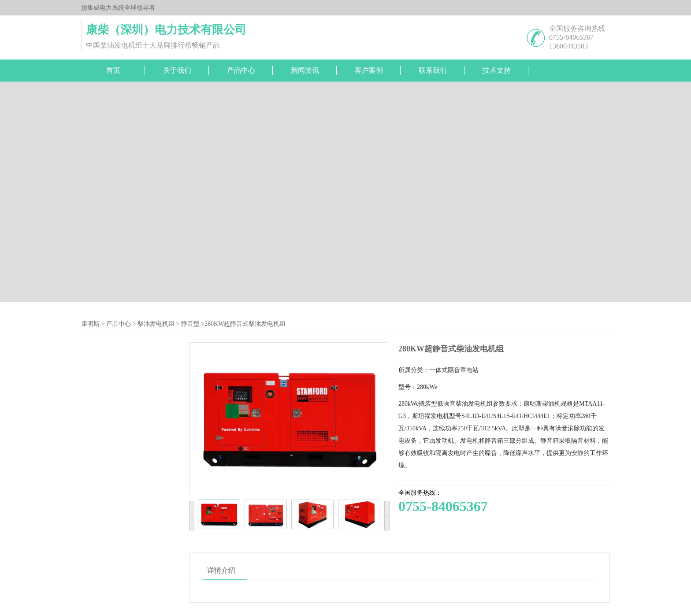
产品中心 (241, 70)
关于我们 (177, 70)
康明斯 (90, 324)
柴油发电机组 (156, 324)
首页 (113, 70)
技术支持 (497, 70)
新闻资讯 (305, 70)
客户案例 (369, 70)
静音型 (190, 324)
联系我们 (433, 70)
